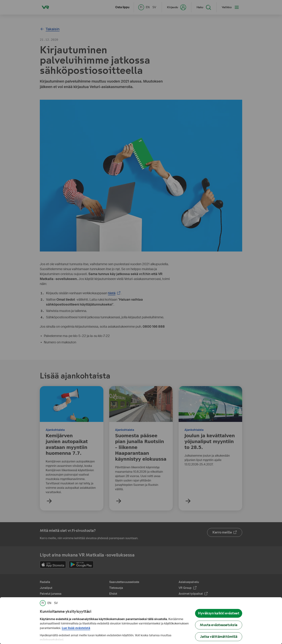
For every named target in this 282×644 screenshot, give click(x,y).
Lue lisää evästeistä (76, 628)
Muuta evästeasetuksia (219, 625)
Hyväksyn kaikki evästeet (219, 613)
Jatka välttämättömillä (219, 637)
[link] (43, 603)
